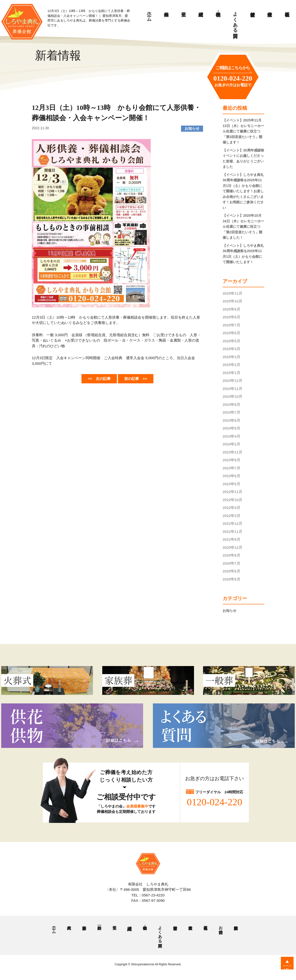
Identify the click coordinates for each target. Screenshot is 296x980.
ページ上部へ (284, 970)
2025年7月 (231, 325)
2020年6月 (231, 571)
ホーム (149, 14)
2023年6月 (231, 476)
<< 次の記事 (96, 378)
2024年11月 (232, 389)
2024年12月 (232, 381)
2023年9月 (231, 460)
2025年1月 (231, 373)
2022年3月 (231, 516)
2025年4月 (231, 349)
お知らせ (230, 610)
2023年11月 (232, 452)
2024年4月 (231, 436)
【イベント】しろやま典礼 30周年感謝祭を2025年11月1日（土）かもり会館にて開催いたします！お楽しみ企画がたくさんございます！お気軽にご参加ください (243, 191)
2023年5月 (231, 484)
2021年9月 (231, 539)
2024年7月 (231, 412)
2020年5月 (231, 579)
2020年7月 (231, 563)
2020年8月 (231, 555)
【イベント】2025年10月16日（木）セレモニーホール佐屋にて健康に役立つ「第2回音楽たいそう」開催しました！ (243, 226)
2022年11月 (232, 492)
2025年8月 (231, 317)
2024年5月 (231, 428)
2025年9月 (231, 309)
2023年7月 (231, 468)
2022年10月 (232, 500)
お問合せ (220, 928)
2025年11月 (232, 293)
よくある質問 (235, 19)
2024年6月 (231, 420)
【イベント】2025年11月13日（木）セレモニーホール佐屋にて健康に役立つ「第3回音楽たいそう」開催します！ (243, 131)
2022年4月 (231, 508)
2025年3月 (231, 357)
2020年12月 (232, 547)
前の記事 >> (139, 378)
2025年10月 (232, 301)
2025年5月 (231, 341)
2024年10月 (232, 396)
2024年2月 (231, 444)
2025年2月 (231, 365)
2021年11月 (232, 532)
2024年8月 (231, 404)
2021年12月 (232, 523)
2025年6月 (231, 333)
